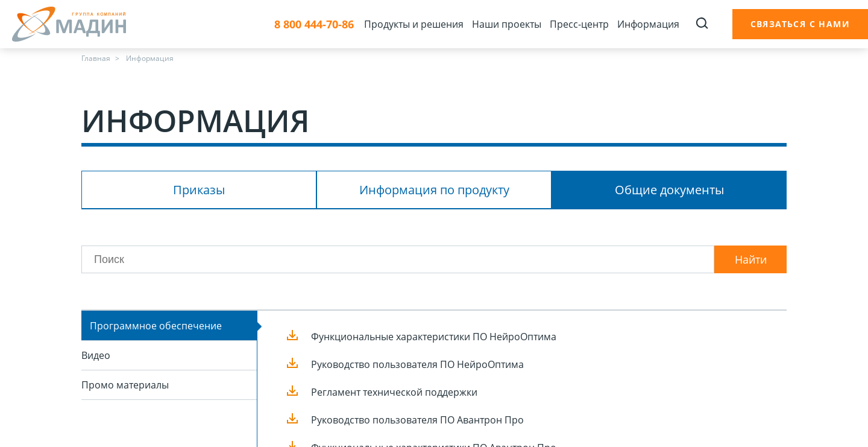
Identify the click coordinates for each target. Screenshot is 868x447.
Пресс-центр (579, 24)
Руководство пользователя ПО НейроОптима (417, 364)
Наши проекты (507, 24)
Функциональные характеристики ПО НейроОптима (434, 337)
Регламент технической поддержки (394, 392)
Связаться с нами (800, 24)
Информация (648, 24)
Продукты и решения (414, 24)
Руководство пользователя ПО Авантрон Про (417, 420)
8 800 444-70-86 (314, 24)
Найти (751, 259)
